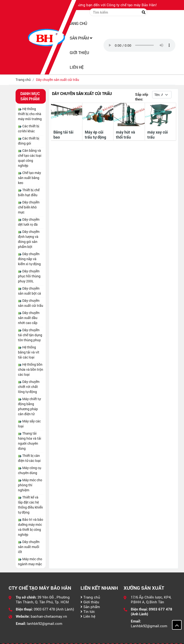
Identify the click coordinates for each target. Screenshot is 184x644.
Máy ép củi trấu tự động (95, 134)
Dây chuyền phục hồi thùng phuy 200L (29, 276)
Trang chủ (90, 597)
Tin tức (88, 611)
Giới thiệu (90, 602)
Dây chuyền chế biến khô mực (29, 207)
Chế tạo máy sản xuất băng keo (29, 178)
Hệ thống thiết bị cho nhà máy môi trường (30, 114)
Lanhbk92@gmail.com (149, 626)
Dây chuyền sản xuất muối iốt (29, 547)
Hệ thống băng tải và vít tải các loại (29, 352)
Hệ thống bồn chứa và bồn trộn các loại (31, 369)
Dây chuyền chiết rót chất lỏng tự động (29, 387)
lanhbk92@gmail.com (45, 623)
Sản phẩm (90, 607)
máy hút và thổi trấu (126, 134)
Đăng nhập (164, 12)
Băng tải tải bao (63, 134)
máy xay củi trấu (158, 134)
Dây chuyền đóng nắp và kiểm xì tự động (29, 259)
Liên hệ (88, 616)
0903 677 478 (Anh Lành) (54, 609)
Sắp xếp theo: (142, 97)
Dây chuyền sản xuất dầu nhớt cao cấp (29, 318)
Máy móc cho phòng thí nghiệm (30, 485)
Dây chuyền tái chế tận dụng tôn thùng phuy (30, 335)
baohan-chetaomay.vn (49, 616)
